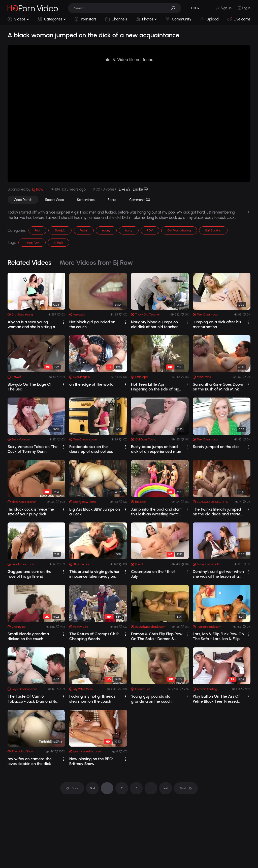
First (93, 788)
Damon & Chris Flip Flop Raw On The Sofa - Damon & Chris (157, 636)
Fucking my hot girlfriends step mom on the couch (92, 699)
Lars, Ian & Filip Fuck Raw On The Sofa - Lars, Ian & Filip (218, 636)
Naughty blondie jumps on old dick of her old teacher (154, 324)
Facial (84, 230)
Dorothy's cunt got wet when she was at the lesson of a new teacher (218, 574)
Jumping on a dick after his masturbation (217, 324)
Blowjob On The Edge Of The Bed (30, 387)
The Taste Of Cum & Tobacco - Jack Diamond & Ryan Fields (32, 699)
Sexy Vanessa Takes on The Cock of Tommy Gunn (33, 449)
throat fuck (32, 243)
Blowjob (60, 230)
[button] (175, 8)
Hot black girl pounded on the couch (92, 324)
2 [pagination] (122, 788)
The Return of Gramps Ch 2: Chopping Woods (94, 636)
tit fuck (58, 243)
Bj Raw (38, 189)
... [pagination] (151, 788)
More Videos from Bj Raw (96, 262)
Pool (38, 230)
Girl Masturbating (179, 230)
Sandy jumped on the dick (216, 447)
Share (112, 200)
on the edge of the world (91, 384)
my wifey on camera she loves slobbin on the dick (30, 761)
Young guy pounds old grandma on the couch (151, 699)
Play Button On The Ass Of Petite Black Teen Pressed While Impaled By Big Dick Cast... (216, 699)
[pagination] (72, 788)
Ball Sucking (213, 230)
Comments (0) (140, 200)
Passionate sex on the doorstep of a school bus (91, 449)
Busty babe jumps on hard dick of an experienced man (156, 449)
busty (129, 230)
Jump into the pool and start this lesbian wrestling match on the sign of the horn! (156, 512)
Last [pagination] (166, 788)
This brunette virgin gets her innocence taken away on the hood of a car (94, 574)
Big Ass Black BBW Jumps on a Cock (95, 512)
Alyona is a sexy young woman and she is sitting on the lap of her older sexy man (32, 324)
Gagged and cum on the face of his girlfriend (29, 574)
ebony (106, 230)
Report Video (55, 200)
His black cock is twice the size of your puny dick (31, 512)
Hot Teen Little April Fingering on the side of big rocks (155, 387)
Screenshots (86, 200)
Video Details (23, 200)
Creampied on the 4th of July (153, 574)
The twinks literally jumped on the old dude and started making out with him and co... (218, 512)
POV (150, 230)
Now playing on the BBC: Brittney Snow (91, 761)
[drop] (64, 322)
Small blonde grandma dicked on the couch (28, 636)
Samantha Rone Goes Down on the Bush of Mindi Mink (218, 387)
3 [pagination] (136, 788)
